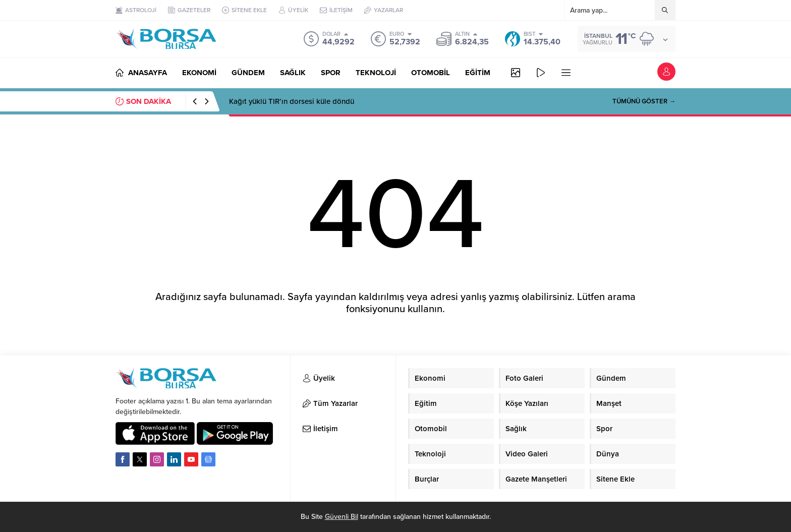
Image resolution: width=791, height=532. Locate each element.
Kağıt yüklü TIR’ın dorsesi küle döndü (292, 101)
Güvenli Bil (342, 517)
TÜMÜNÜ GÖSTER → (644, 101)
